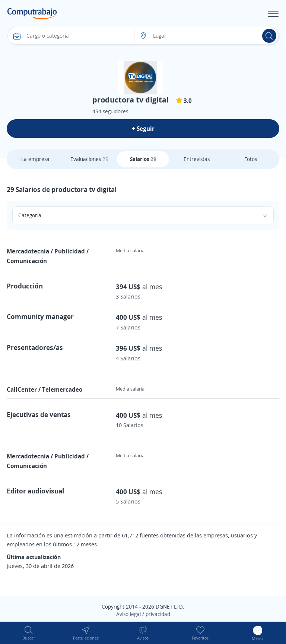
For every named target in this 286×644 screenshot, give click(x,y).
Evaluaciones (89, 159)
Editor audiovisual (35, 491)
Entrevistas (197, 159)
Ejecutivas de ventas (39, 414)
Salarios (143, 159)
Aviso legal (128, 614)
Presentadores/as (35, 347)
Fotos (251, 159)
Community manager (40, 316)
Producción (25, 286)
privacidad (158, 614)
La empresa (35, 159)
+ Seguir (143, 129)
